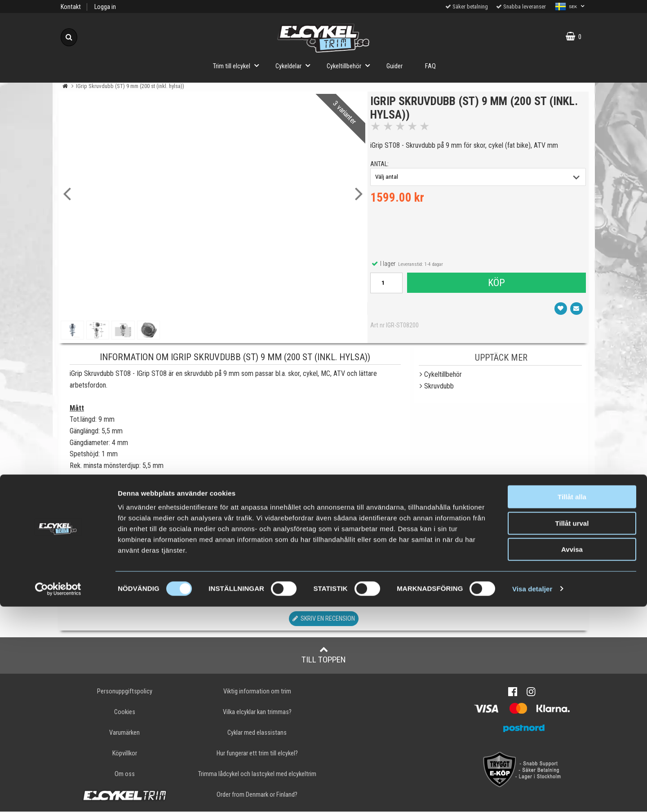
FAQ (430, 66)
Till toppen (324, 655)
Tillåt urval (572, 729)
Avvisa (572, 755)
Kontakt (71, 7)
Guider (394, 66)
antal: (383, 168)
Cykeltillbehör (351, 65)
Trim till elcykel (239, 65)
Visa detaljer (532, 794)
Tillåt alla (572, 702)
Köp (496, 287)
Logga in (105, 7)
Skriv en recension (324, 619)
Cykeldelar (295, 65)
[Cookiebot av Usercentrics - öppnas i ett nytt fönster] (58, 794)
